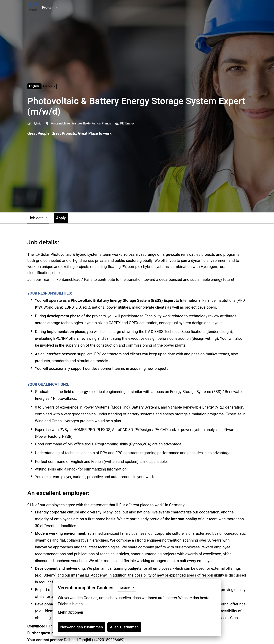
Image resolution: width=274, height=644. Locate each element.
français (49, 86)
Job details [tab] (38, 218)
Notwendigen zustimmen (82, 627)
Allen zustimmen (124, 627)
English (34, 86)
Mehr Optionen (73, 612)
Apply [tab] (61, 218)
